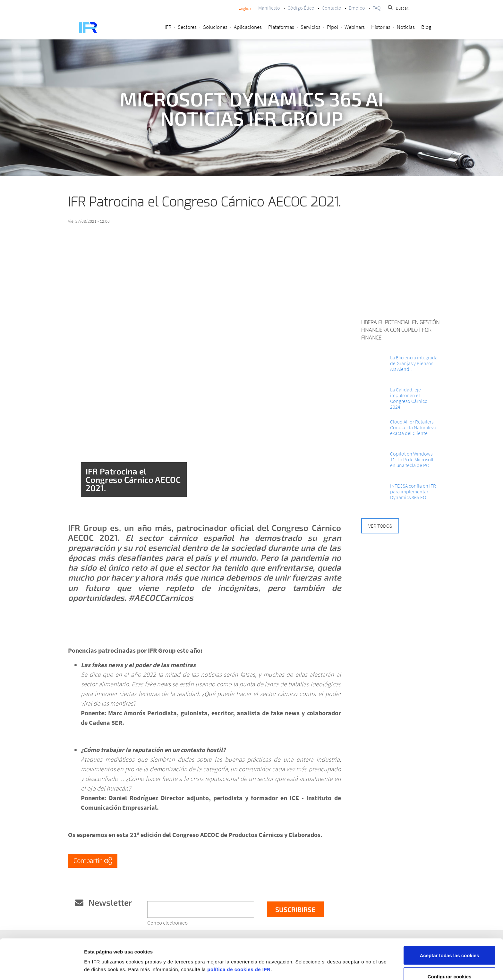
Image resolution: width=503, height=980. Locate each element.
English (245, 8)
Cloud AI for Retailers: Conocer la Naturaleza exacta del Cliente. (413, 427)
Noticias (406, 27)
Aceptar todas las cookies (449, 921)
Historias (381, 27)
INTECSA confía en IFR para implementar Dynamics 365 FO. (413, 491)
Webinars (355, 27)
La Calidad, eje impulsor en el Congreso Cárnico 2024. (409, 398)
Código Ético (301, 8)
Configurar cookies (450, 942)
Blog (426, 27)
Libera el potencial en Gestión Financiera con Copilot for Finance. (400, 330)
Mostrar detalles (341, 956)
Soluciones (215, 27)
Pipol (332, 27)
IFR (168, 27)
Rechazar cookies (450, 963)
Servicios (311, 27)
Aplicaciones (248, 27)
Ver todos (380, 526)
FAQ (376, 8)
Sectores (187, 27)
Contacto (332, 8)
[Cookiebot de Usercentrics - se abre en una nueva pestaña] (42, 967)
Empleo (357, 8)
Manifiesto (269, 8)
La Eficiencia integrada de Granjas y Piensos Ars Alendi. (414, 363)
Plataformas (281, 27)
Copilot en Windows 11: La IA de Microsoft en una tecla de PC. (412, 459)
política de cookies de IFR (239, 935)
